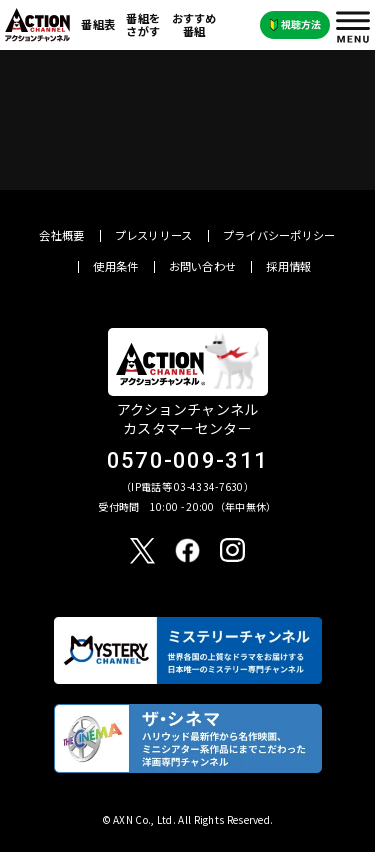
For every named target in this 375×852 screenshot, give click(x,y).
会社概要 (61, 235)
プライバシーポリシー (279, 235)
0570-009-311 (188, 460)
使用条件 (115, 266)
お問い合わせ (203, 266)
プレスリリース (154, 235)
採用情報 (288, 266)
